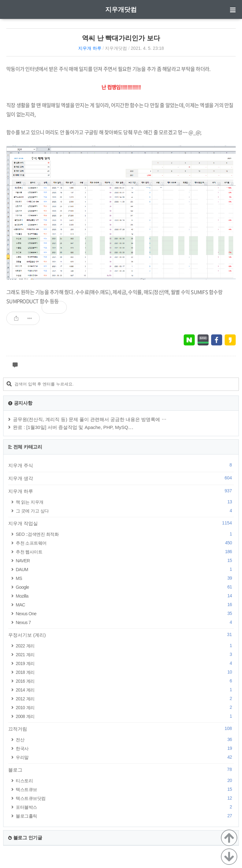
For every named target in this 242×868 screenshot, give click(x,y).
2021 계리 (125, 654)
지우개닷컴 (121, 9)
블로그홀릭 (125, 816)
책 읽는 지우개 (125, 502)
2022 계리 (125, 646)
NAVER (125, 561)
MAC (125, 605)
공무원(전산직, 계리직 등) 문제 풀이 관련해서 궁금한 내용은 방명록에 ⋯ (90, 419)
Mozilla (125, 596)
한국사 (125, 748)
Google (125, 587)
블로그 (121, 770)
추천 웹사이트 (125, 552)
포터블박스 (125, 807)
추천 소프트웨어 (125, 543)
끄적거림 (121, 729)
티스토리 (125, 781)
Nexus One (125, 613)
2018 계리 (125, 672)
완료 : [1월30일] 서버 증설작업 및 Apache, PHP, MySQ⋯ (73, 427)
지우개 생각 (121, 478)
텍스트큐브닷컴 (125, 798)
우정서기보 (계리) (121, 635)
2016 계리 (125, 681)
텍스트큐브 (125, 789)
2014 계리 (125, 690)
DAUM (125, 569)
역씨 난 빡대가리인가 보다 (121, 38)
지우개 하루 (90, 48)
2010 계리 (125, 707)
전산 (125, 740)
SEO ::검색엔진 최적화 (125, 534)
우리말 (125, 757)
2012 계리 (125, 699)
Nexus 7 (125, 622)
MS (125, 578)
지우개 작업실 (121, 523)
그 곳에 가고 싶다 (125, 511)
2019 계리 (125, 663)
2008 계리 (125, 716)
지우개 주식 (121, 465)
